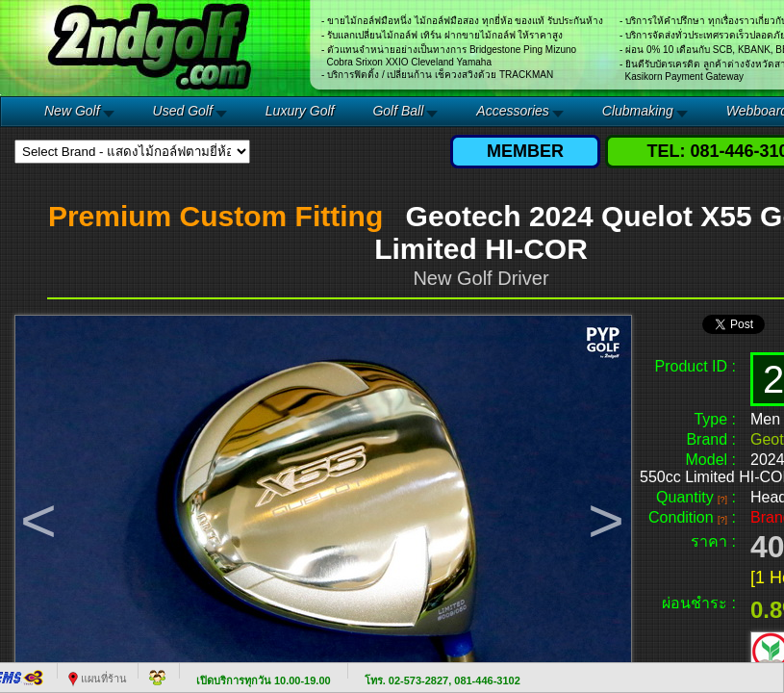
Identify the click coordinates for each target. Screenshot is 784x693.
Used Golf (183, 111)
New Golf (72, 111)
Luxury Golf (300, 111)
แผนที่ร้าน (98, 679)
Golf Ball (398, 111)
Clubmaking (638, 111)
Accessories (512, 111)
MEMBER (525, 151)
